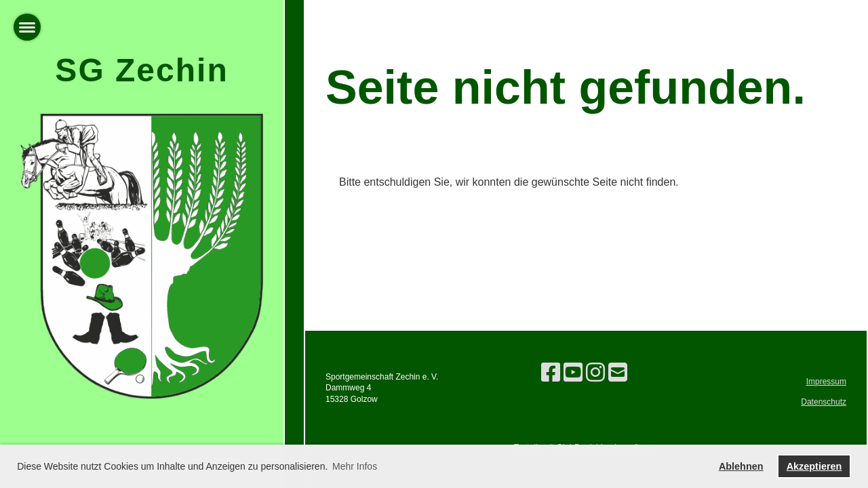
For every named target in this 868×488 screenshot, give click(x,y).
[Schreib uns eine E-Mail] (618, 373)
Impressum (826, 382)
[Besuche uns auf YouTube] (573, 373)
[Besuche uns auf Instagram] (595, 373)
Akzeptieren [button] (814, 466)
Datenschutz (824, 402)
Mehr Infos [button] (355, 466)
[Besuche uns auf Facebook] (551, 373)
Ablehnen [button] (741, 466)
